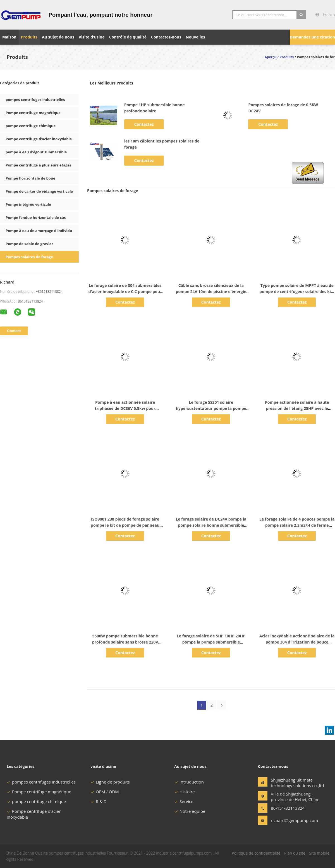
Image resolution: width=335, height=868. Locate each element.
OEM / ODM (105, 792)
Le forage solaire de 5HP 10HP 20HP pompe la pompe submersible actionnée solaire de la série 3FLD (211, 642)
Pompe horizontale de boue (30, 178)
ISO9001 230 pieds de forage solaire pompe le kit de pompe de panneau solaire (125, 525)
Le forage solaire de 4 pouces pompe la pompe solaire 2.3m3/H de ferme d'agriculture (297, 525)
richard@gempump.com (288, 820)
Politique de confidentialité (256, 853)
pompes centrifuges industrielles (35, 100)
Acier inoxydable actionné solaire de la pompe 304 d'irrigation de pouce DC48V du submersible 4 (297, 642)
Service (184, 801)
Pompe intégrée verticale (28, 204)
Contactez (144, 124)
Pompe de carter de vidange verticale (39, 191)
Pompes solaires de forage (29, 257)
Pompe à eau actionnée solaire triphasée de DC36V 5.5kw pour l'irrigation (125, 408)
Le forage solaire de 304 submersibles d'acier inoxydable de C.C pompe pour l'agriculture (125, 292)
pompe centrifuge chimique (31, 126)
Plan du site (295, 853)
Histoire (185, 792)
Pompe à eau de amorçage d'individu (39, 231)
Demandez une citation (312, 37)
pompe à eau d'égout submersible (36, 152)
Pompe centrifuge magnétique (33, 113)
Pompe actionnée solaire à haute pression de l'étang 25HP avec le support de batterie (297, 408)
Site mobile (319, 853)
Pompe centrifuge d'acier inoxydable (39, 139)
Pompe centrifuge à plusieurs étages (39, 165)
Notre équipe (190, 811)
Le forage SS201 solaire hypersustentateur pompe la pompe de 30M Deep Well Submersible (211, 408)
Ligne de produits (110, 782)
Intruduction (189, 782)
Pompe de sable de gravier (29, 244)
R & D (99, 801)
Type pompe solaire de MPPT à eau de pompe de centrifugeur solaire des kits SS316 (297, 292)
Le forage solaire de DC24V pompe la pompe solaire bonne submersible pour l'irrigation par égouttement (211, 525)
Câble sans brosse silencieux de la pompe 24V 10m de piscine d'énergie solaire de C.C (211, 292)
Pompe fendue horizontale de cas (36, 217)
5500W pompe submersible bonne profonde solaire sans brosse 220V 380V (125, 642)
